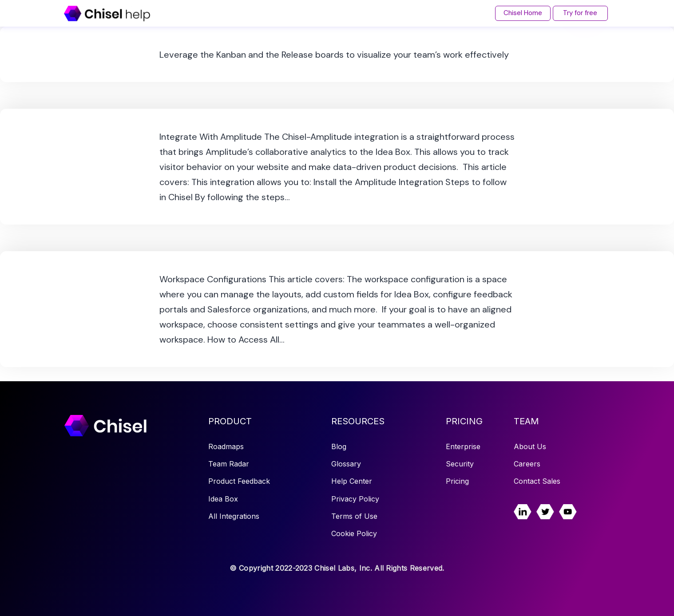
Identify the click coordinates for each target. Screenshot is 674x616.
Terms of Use (354, 516)
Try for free (580, 13)
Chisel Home (522, 13)
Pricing (457, 481)
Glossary (346, 464)
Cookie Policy (354, 533)
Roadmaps (226, 446)
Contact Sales (537, 481)
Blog (339, 446)
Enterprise (463, 446)
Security (460, 464)
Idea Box (223, 499)
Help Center (352, 481)
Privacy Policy (355, 499)
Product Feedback (239, 481)
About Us (530, 446)
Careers (527, 464)
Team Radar (229, 464)
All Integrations (234, 516)
